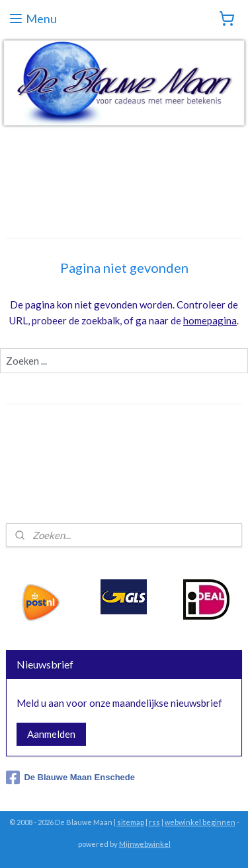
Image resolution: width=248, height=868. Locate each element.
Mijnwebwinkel (145, 844)
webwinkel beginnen (200, 822)
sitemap (131, 822)
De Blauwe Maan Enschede (70, 778)
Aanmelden (51, 734)
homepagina (210, 320)
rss (154, 822)
